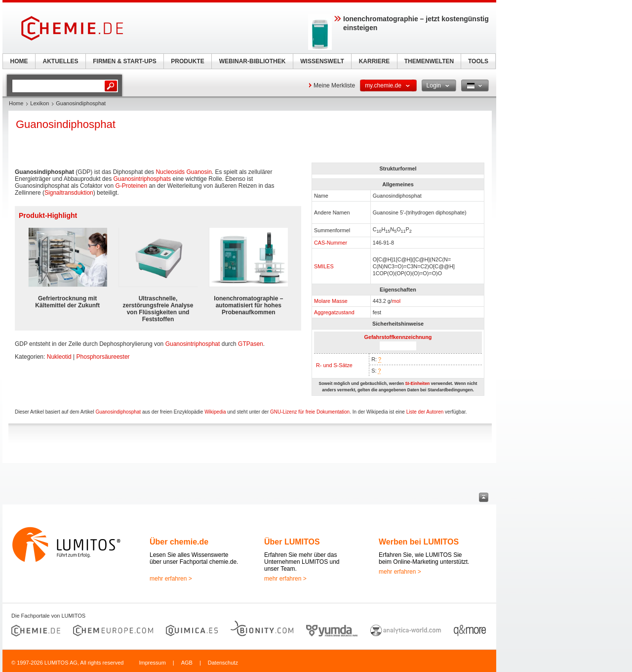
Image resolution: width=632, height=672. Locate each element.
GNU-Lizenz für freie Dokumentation (310, 412)
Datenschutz (223, 663)
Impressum (152, 663)
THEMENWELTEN (429, 61)
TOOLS (478, 61)
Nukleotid (59, 357)
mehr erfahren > (171, 579)
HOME (19, 61)
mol (396, 301)
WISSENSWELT (322, 61)
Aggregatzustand (334, 312)
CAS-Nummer (331, 243)
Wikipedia (215, 412)
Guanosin (199, 172)
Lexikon (39, 103)
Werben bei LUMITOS (419, 542)
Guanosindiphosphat (118, 412)
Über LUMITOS (292, 542)
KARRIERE (375, 61)
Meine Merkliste (334, 85)
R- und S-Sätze (334, 365)
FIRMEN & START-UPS (124, 61)
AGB (187, 663)
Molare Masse (331, 301)
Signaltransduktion (69, 193)
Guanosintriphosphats (142, 179)
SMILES (324, 266)
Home (16, 103)
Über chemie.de (179, 542)
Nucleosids (170, 172)
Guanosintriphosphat (193, 344)
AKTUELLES (61, 61)
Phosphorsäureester (103, 357)
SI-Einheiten (417, 383)
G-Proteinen (131, 186)
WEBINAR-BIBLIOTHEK (253, 61)
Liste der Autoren (425, 412)
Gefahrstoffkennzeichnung (398, 337)
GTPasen (251, 344)
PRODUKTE (187, 61)
